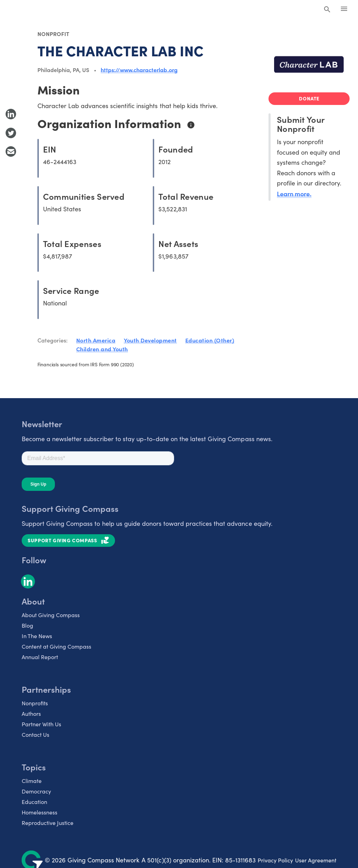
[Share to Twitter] (11, 133)
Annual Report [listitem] (40, 657)
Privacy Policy (275, 860)
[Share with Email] (11, 151)
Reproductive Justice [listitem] (48, 823)
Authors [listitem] (31, 714)
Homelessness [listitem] (40, 812)
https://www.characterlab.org (139, 70)
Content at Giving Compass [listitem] (56, 646)
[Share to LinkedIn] (11, 114)
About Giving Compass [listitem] (51, 615)
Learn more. (294, 194)
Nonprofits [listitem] (35, 703)
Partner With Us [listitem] (41, 724)
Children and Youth (102, 349)
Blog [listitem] (27, 625)
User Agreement (316, 860)
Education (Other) (210, 340)
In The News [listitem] (37, 636)
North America (96, 340)
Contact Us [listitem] (35, 735)
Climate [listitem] (32, 781)
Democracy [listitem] (36, 791)
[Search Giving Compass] (327, 10)
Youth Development (150, 340)
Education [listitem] (34, 802)
